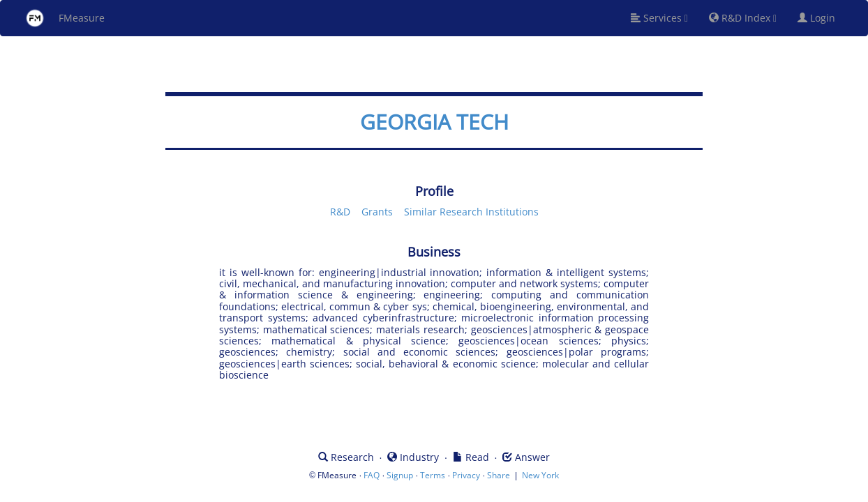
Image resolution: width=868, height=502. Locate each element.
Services (659, 18)
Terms (433, 475)
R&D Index (743, 18)
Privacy (466, 475)
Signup (400, 475)
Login (822, 18)
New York (540, 475)
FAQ (372, 475)
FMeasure (65, 18)
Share (499, 475)
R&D (340, 212)
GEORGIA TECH (434, 122)
